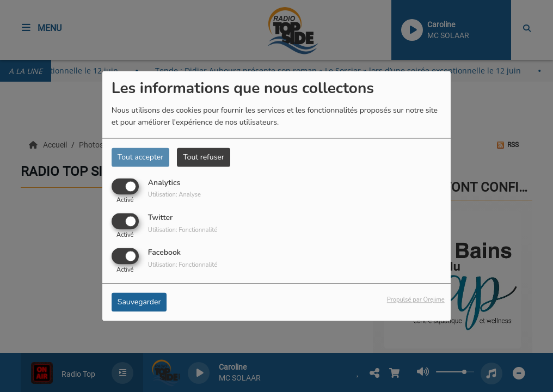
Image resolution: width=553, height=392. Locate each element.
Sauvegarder (139, 302)
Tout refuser (204, 157)
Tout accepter (140, 157)
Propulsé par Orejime (416, 300)
